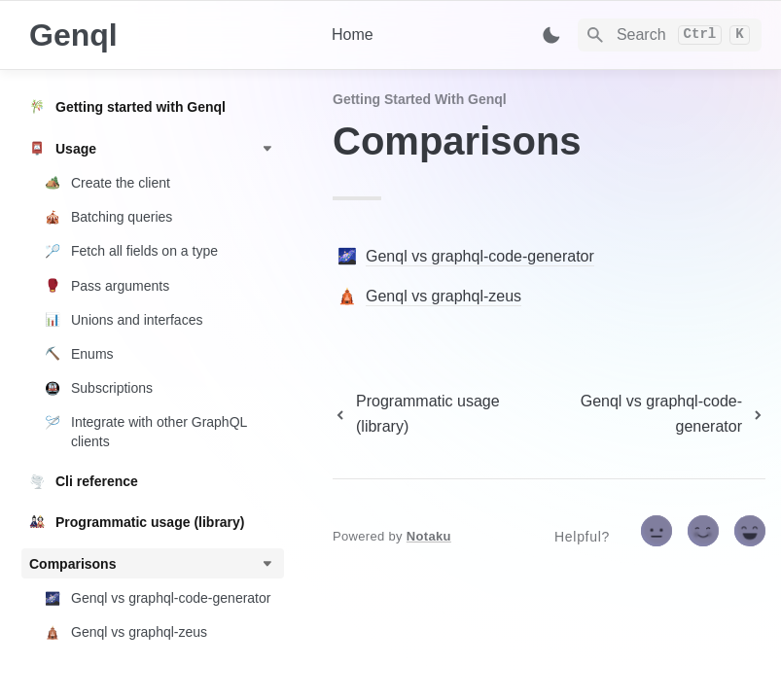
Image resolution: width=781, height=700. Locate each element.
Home (353, 35)
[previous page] (432, 414)
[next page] (654, 414)
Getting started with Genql (420, 99)
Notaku (429, 536)
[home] (165, 35)
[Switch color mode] (551, 35)
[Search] (670, 35)
